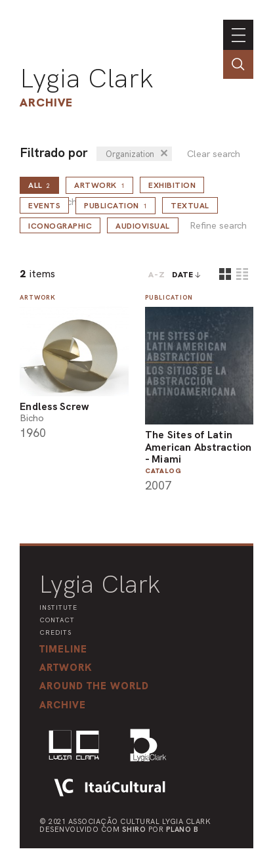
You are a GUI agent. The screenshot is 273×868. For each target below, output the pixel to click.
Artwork (99, 185)
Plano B (182, 829)
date (183, 275)
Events (44, 206)
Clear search (214, 154)
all (39, 185)
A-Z (157, 275)
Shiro (134, 829)
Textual (190, 206)
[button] (94, 686)
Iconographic (60, 226)
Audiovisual (143, 226)
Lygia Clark (87, 78)
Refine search (218, 226)
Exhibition (172, 185)
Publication (115, 206)
